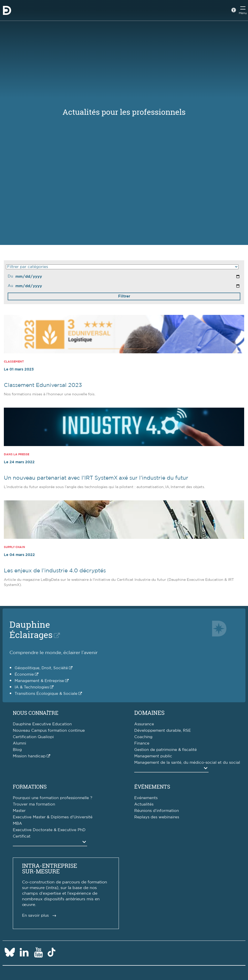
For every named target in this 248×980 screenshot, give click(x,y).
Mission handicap (29, 756)
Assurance (144, 724)
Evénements (146, 798)
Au (10, 286)
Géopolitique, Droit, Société (41, 668)
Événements (152, 787)
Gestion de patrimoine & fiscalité (166, 750)
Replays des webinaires (157, 817)
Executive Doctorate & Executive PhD (49, 830)
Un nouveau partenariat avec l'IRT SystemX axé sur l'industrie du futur (96, 478)
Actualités (144, 804)
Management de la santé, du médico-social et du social (187, 763)
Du (10, 276)
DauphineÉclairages (31, 629)
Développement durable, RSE (163, 731)
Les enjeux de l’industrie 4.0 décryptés (55, 571)
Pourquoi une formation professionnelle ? (53, 798)
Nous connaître (36, 713)
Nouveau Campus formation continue (49, 731)
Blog (17, 750)
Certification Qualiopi (33, 737)
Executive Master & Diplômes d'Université (53, 817)
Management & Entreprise (39, 681)
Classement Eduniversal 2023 (43, 385)
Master (19, 811)
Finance (142, 743)
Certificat (22, 836)
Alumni (19, 743)
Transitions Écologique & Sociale (46, 694)
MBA (17, 824)
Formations (30, 787)
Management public (153, 756)
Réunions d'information (157, 811)
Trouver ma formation (34, 804)
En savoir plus (35, 916)
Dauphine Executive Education (42, 724)
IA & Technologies (32, 687)
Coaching (143, 737)
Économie (24, 674)
